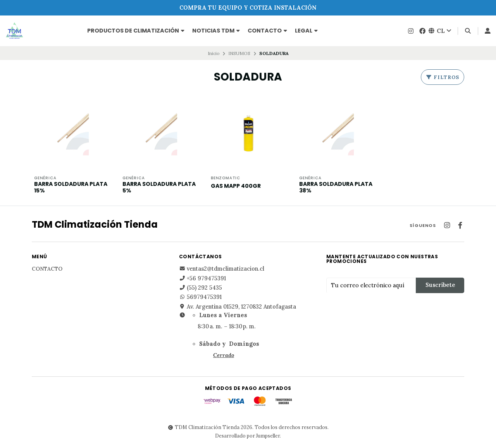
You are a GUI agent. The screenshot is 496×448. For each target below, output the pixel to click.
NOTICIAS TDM (216, 31)
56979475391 (200, 297)
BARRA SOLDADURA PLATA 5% (159, 187)
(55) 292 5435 (201, 288)
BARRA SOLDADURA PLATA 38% (336, 187)
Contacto (267, 31)
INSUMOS (239, 53)
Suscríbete (440, 285)
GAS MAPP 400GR (236, 186)
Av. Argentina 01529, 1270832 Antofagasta (238, 307)
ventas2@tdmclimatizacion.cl (222, 269)
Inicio (214, 53)
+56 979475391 (202, 278)
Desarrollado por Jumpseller (247, 436)
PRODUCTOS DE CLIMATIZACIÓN (136, 31)
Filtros (443, 77)
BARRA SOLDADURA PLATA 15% (71, 187)
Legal (306, 31)
